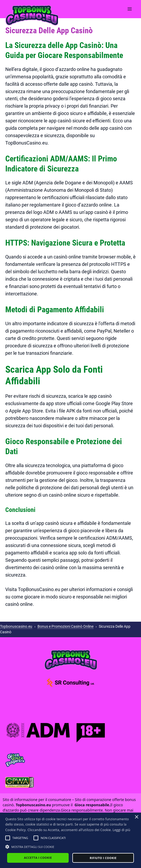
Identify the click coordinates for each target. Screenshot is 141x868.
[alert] (70, 840)
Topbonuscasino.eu (16, 626)
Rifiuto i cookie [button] (103, 858)
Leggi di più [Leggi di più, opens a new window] (122, 830)
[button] (8, 838)
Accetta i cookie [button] (38, 858)
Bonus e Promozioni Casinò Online (65, 626)
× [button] (136, 817)
